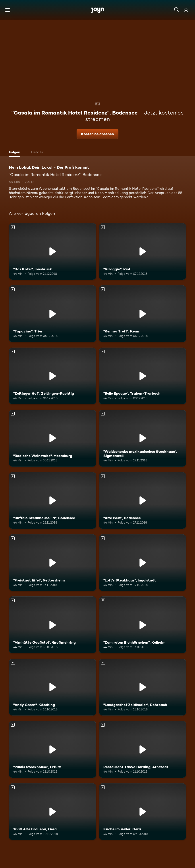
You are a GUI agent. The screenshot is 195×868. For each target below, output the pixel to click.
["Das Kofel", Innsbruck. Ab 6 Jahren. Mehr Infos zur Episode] (53, 251)
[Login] (186, 10)
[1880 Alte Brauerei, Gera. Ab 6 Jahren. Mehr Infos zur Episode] (53, 812)
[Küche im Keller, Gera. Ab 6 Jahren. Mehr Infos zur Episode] (143, 812)
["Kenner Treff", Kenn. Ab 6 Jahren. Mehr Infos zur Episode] (143, 314)
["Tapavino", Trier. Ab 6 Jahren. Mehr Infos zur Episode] (53, 314)
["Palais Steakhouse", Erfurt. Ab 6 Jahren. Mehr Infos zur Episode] (53, 749)
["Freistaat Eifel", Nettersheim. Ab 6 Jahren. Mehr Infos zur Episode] (53, 563)
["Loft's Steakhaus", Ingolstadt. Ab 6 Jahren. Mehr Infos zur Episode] (143, 563)
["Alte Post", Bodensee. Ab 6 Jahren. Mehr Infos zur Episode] (143, 500)
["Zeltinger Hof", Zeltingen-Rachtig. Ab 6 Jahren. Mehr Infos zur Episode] (53, 376)
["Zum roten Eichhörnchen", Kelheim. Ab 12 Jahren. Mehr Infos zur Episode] (143, 625)
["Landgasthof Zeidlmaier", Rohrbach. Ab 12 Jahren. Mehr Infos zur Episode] (143, 687)
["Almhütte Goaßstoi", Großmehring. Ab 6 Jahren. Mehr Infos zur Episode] (53, 625)
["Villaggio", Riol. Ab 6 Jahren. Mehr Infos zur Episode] (143, 251)
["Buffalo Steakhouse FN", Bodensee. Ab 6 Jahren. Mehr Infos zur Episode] (53, 500)
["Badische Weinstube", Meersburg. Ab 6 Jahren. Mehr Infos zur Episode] (53, 438)
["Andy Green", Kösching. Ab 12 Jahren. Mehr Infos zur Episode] (53, 687)
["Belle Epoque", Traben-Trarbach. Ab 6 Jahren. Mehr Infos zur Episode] (143, 376)
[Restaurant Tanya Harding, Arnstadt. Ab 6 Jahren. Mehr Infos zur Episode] (143, 749)
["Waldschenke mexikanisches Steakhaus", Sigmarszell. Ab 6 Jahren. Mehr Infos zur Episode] (143, 438)
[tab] (16, 153)
